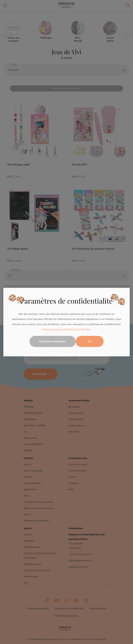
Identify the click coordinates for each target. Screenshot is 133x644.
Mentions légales (52, 329)
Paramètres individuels (52, 341)
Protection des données (77, 329)
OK (90, 341)
